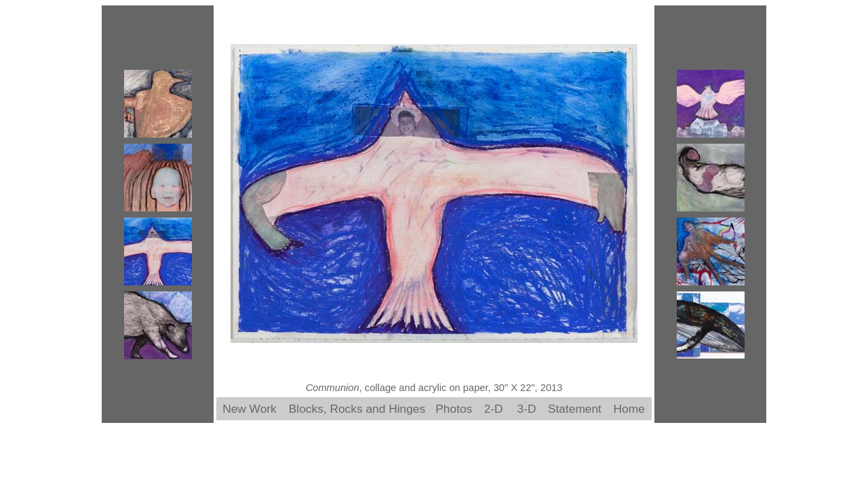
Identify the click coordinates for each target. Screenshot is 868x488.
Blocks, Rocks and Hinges (357, 409)
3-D (527, 409)
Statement (575, 409)
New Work (250, 409)
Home (629, 409)
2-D (494, 409)
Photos (454, 409)
